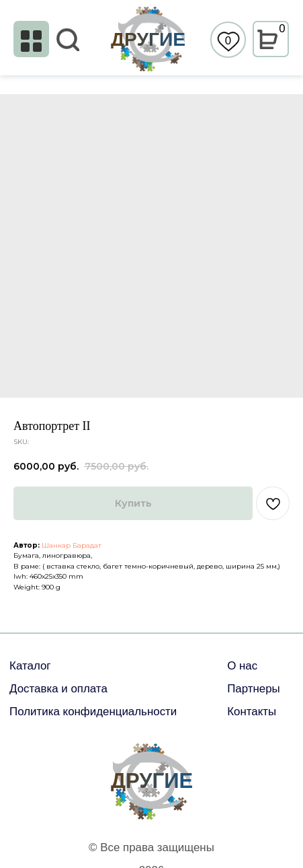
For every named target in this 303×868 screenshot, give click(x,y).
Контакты (252, 712)
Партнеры (254, 689)
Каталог (30, 666)
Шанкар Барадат (72, 545)
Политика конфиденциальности (93, 712)
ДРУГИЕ (148, 39)
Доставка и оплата (58, 689)
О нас (242, 666)
